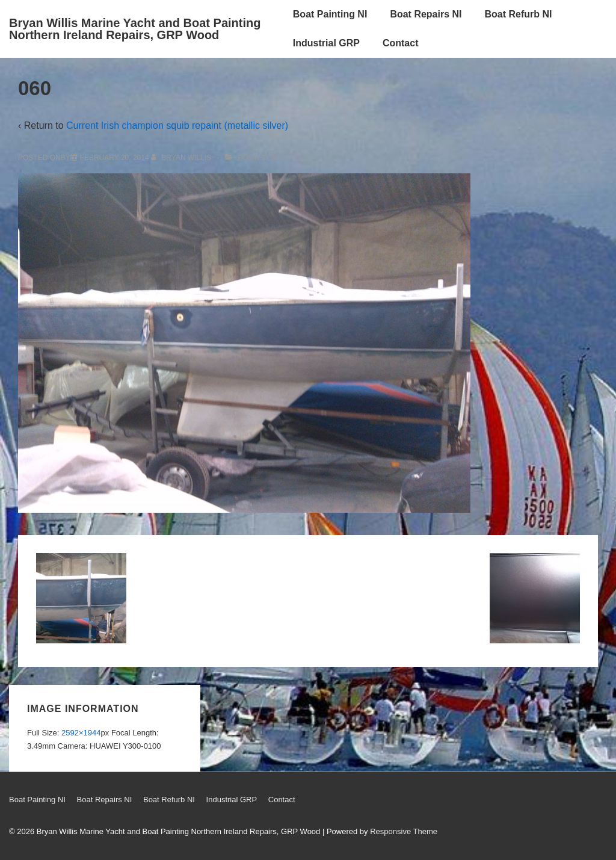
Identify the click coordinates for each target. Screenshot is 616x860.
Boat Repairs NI (426, 14)
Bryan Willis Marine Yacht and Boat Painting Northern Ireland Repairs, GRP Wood (135, 29)
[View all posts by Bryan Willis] (182, 158)
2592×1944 (81, 733)
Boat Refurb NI (519, 14)
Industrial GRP (326, 43)
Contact (401, 43)
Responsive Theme (404, 831)
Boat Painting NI (330, 14)
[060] (115, 158)
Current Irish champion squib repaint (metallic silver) (177, 125)
